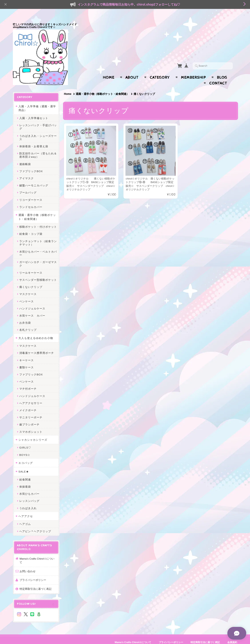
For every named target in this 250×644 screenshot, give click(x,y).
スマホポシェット (31, 423)
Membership (193, 69)
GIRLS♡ (25, 439)
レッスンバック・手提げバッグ (38, 118)
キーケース (27, 352)
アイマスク (27, 170)
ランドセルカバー (31, 198)
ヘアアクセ (26, 507)
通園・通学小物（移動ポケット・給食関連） (102, 85)
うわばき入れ (28, 499)
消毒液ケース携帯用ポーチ (37, 344)
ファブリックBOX (31, 162)
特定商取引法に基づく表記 (36, 580)
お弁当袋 (25, 314)
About (132, 69)
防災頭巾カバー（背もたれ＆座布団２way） (38, 146)
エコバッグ (26, 454)
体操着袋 (25, 478)
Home (109, 69)
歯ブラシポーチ (29, 416)
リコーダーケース (31, 191)
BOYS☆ (25, 446)
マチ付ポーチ (28, 380)
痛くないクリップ (31, 278)
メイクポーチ (28, 402)
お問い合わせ (28, 563)
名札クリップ (28, 321)
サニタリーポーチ (31, 409)
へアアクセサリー (31, 394)
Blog (222, 69)
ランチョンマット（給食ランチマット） (38, 234)
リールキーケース (31, 264)
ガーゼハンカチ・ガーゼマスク (38, 255)
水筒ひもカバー (29, 485)
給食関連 (25, 471)
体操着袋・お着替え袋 (34, 138)
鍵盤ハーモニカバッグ (34, 177)
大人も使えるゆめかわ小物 (36, 329)
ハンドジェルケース (32, 300)
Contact (218, 75)
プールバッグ (28, 184)
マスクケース (28, 285)
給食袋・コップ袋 (31, 225)
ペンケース (27, 293)
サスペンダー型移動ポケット (38, 271)
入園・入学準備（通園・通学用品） (37, 100)
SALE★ (24, 463)
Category (160, 69)
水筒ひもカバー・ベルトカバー (38, 245)
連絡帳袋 (25, 155)
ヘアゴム (25, 515)
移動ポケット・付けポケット (38, 218)
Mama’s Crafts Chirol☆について (37, 552)
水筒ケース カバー (32, 307)
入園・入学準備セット (34, 109)
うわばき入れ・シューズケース (38, 129)
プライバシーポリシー (33, 571)
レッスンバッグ (29, 492)
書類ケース (27, 359)
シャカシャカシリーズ (33, 431)
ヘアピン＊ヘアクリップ (35, 523)
